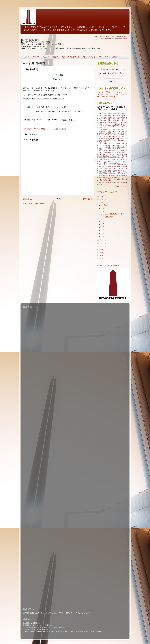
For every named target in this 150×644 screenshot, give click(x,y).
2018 (102, 256)
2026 (102, 196)
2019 (102, 253)
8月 (103, 208)
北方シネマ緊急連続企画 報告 (113, 214)
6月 (103, 221)
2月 (103, 233)
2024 (102, 202)
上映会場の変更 (107, 217)
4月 (103, 227)
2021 (102, 246)
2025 (102, 199)
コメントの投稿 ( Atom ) (36, 203)
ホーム (57, 199)
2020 (102, 250)
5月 (103, 224)
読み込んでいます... (74, 457)
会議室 (114, 57)
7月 (103, 211)
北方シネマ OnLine (31, 57)
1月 (103, 237)
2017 (102, 259)
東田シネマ (104, 57)
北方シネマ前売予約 (50, 57)
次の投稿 (27, 199)
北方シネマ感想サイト (71, 57)
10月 (104, 205)
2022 (102, 243)
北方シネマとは (89, 57)
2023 (102, 240)
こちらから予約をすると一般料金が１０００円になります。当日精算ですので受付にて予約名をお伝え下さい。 (112, 94)
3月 (103, 230)
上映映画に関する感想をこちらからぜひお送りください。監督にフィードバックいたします (56, 613)
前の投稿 (88, 199)
